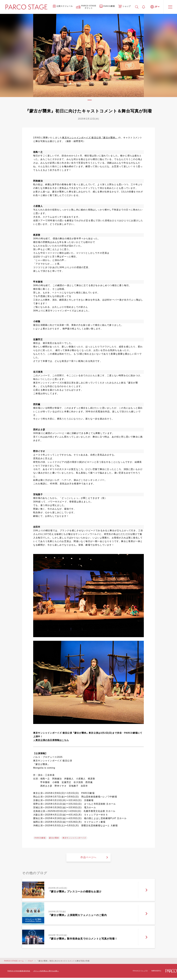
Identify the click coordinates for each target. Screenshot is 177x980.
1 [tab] (90, 100)
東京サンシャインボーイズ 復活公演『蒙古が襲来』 (90, 138)
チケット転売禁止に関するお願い (46, 971)
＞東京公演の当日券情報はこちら (51, 740)
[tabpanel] (88, 55)
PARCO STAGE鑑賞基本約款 (19, 971)
